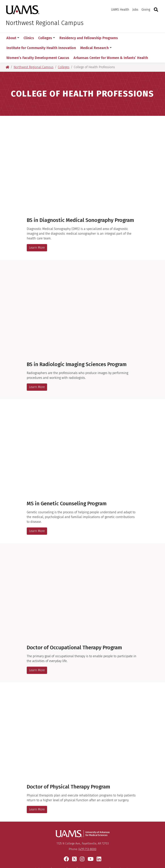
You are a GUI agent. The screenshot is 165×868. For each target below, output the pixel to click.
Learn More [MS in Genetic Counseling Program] (37, 511)
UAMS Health (120, 10)
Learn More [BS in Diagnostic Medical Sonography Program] (37, 228)
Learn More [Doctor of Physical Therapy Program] (37, 790)
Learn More (37, 367)
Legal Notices (123, 849)
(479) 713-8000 (87, 829)
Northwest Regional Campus (45, 23)
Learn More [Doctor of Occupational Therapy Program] (37, 650)
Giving (146, 10)
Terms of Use (64, 849)
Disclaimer (40, 849)
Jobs (135, 10)
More (128, 38)
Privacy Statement (93, 849)
